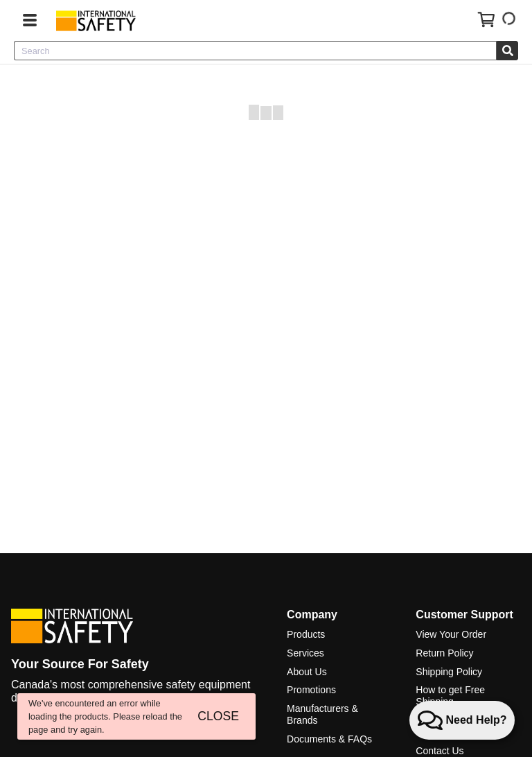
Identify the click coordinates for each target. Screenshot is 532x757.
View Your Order (451, 634)
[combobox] (255, 51)
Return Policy (444, 653)
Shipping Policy (449, 672)
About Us (307, 672)
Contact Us (440, 751)
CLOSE (218, 716)
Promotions (311, 690)
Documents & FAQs (329, 739)
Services (305, 653)
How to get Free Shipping (450, 696)
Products (306, 634)
